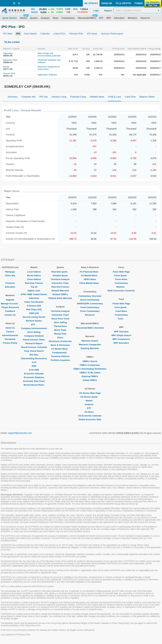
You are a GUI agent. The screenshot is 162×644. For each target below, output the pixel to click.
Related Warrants (60, 291)
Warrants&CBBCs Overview (90, 328)
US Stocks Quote (90, 397)
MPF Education (121, 343)
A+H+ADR (34, 370)
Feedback (10, 311)
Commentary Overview (90, 296)
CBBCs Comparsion (90, 365)
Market (90, 401)
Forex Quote (121, 276)
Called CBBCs (90, 380)
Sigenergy (8, 53)
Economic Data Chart (34, 381)
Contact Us (10, 315)
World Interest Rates (34, 385)
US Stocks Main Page (90, 393)
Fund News (121, 311)
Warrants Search (90, 341)
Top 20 (34, 287)
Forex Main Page (121, 272)
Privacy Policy (10, 343)
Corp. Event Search (34, 351)
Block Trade (60, 330)
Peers (60, 337)
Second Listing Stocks (34, 317)
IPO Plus (34, 355)
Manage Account (10, 304)
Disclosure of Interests (60, 341)
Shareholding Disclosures (34, 358)
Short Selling (34, 332)
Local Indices (34, 272)
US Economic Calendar (90, 416)
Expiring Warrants (90, 348)
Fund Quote (121, 307)
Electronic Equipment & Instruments (49, 68)
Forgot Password (10, 307)
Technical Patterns (60, 356)
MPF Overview (121, 332)
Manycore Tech (10, 60)
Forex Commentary (90, 311)
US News (90, 412)
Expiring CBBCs (90, 376)
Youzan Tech (9, 73)
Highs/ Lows (34, 291)
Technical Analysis (60, 279)
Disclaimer (10, 339)
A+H (34, 362)
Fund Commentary (90, 307)
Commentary (121, 283)
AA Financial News (90, 272)
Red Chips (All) (34, 309)
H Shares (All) (34, 306)
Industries (34, 298)
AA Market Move (60, 349)
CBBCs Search (90, 361)
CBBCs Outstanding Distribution (90, 369)
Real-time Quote (60, 272)
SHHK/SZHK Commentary (90, 304)
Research (90, 315)
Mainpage (10, 272)
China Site (10, 276)
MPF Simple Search (121, 335)
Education (10, 287)
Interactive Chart (60, 283)
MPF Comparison (121, 339)
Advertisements (10, 335)
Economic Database (34, 377)
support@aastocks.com (20, 433)
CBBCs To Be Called (90, 373)
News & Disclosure (60, 345)
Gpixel (6, 67)
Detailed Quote (60, 276)
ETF (34, 325)
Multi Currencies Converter (121, 291)
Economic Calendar (34, 374)
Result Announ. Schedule (34, 347)
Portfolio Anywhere (60, 360)
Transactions (60, 326)
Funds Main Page (121, 304)
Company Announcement (34, 328)
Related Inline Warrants (60, 298)
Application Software (47, 75)
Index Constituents (34, 302)
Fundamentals (60, 353)
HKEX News (90, 279)
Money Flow (60, 334)
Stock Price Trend (60, 319)
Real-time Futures (34, 283)
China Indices (34, 279)
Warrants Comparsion (90, 345)
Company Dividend (34, 336)
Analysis (90, 404)
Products (10, 283)
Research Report (34, 343)
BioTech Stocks (34, 321)
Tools (121, 319)
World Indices (34, 276)
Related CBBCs (60, 294)
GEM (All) (34, 313)
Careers (10, 332)
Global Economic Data (90, 419)
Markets (121, 287)
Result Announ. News (34, 340)
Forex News (121, 279)
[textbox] (138, 10)
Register (10, 300)
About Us (10, 328)
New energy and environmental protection (49, 54)
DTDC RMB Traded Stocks (34, 294)
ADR (34, 366)
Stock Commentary (90, 300)
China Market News (90, 283)
